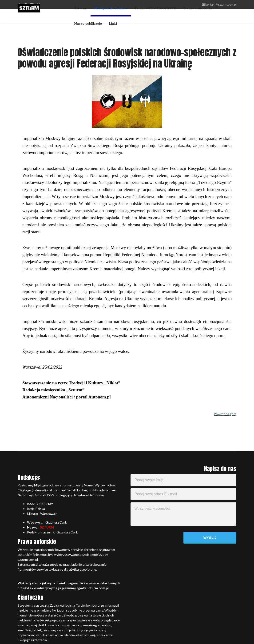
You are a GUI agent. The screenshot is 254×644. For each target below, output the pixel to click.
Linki (113, 24)
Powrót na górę (225, 414)
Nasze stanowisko (198, 8)
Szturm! (81, 8)
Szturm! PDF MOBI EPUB (156, 8)
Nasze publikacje (88, 24)
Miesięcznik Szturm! (111, 8)
